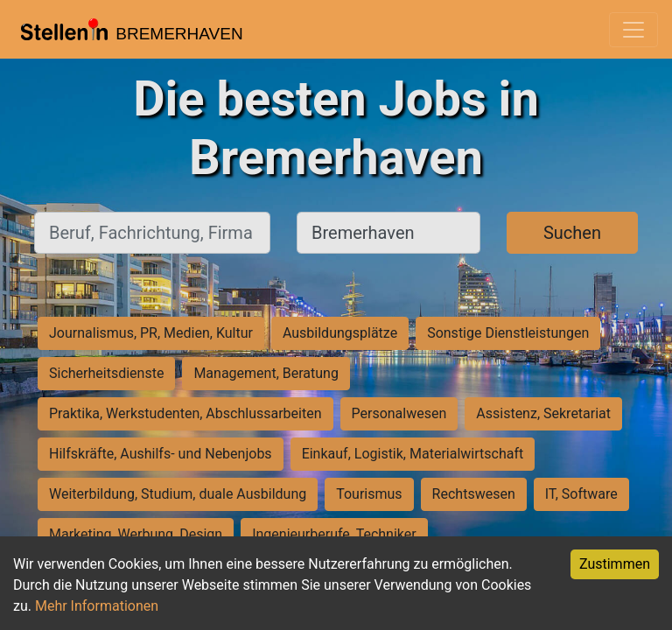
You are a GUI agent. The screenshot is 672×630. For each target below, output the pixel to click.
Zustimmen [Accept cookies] (615, 564)
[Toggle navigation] (633, 30)
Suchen (572, 233)
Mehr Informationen (97, 606)
